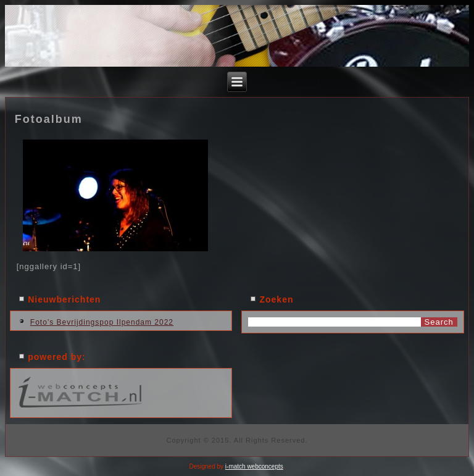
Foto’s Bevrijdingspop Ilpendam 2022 (102, 322)
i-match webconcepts (254, 466)
